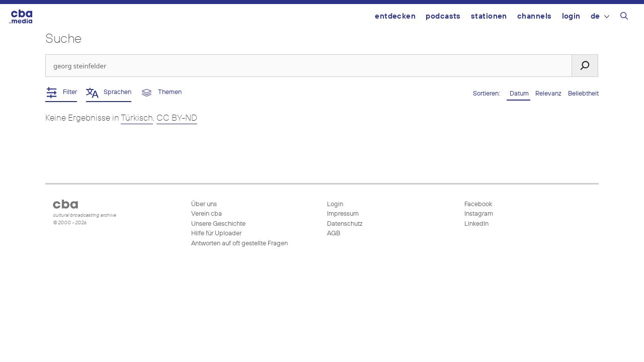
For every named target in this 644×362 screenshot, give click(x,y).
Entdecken (395, 16)
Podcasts (443, 16)
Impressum (343, 214)
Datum (518, 94)
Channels (535, 16)
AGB (334, 234)
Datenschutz (345, 224)
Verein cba (207, 214)
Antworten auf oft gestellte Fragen (239, 244)
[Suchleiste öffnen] (624, 18)
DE (600, 16)
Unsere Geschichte (218, 224)
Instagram (478, 214)
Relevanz (549, 94)
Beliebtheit (583, 94)
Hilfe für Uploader (216, 234)
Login (571, 16)
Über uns (204, 204)
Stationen (489, 16)
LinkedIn (476, 224)
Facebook (477, 204)
